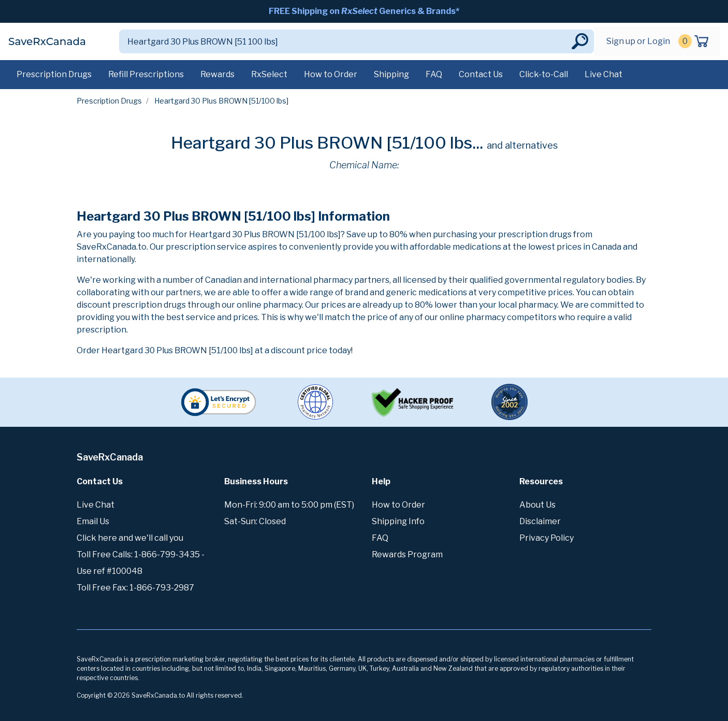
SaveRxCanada (47, 41)
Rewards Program (407, 554)
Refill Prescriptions (146, 74)
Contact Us (481, 74)
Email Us (93, 521)
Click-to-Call (544, 74)
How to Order (331, 74)
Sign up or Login (638, 41)
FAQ (434, 74)
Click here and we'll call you (130, 538)
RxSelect (269, 74)
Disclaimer (540, 521)
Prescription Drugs (54, 74)
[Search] (344, 41)
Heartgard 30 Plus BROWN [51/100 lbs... (327, 143)
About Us (537, 505)
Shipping (391, 74)
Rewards (217, 74)
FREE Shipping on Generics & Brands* (364, 11)
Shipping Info (398, 521)
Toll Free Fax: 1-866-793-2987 (135, 588)
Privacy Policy (547, 538)
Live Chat (603, 74)
